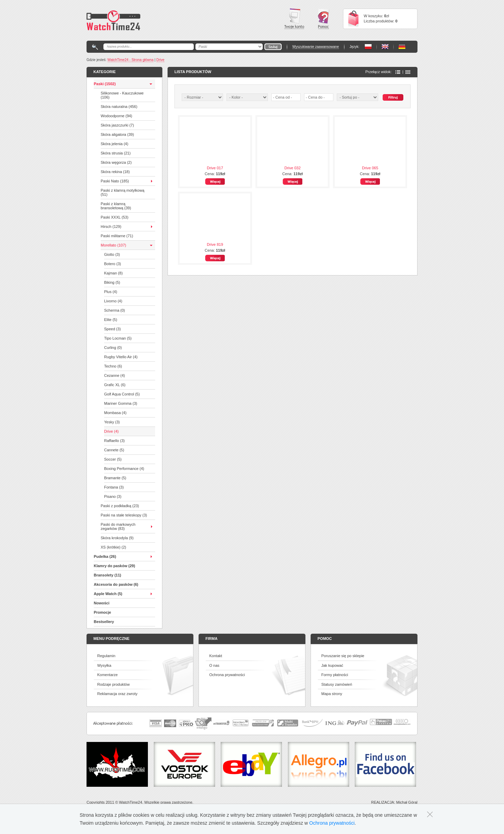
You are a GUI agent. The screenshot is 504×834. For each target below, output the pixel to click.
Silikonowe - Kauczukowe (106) (122, 95)
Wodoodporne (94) (117, 116)
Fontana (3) (114, 487)
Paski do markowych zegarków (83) (118, 526)
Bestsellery (104, 622)
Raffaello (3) (114, 441)
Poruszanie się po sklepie (343, 656)
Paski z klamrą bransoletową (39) (116, 206)
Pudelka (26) (105, 556)
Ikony (408, 72)
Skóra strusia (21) (116, 153)
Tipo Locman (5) (118, 338)
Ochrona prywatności (227, 675)
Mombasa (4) (115, 413)
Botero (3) (113, 264)
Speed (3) (112, 329)
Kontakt (216, 656)
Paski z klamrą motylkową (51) (123, 192)
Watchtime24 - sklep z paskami (113, 20)
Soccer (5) (113, 459)
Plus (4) (111, 292)
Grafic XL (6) (115, 385)
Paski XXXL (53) (114, 217)
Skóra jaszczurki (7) (117, 125)
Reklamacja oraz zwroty (117, 694)
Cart (353, 19)
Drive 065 (370, 168)
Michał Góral (407, 802)
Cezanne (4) (115, 375)
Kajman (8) (113, 273)
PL (368, 47)
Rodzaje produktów (113, 684)
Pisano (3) (113, 496)
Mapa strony (332, 694)
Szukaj (393, 97)
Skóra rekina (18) (115, 172)
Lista (398, 72)
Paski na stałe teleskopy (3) (124, 515)
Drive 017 (215, 168)
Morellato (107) (113, 245)
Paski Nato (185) (115, 181)
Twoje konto (294, 19)
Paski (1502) (105, 84)
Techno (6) (113, 366)
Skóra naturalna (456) (119, 107)
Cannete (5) (114, 450)
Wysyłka (104, 665)
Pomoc (324, 19)
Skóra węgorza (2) (116, 162)
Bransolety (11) (107, 575)
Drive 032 (293, 168)
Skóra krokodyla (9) (117, 538)
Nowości (102, 603)
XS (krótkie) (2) (113, 547)
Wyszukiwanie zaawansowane (316, 47)
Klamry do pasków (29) (114, 566)
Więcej (215, 182)
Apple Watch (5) (108, 594)
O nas (214, 665)
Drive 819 (215, 244)
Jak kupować (332, 665)
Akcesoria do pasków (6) (116, 584)
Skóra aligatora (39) (117, 134)
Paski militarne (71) (117, 236)
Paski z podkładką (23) (120, 506)
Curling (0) (113, 348)
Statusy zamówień (337, 684)
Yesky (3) (112, 422)
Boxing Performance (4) (124, 469)
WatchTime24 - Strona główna (131, 60)
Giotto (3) (112, 254)
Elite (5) (111, 320)
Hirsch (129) (111, 227)
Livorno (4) (113, 301)
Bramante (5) (115, 478)
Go (273, 47)
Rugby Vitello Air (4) (121, 357)
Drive (160, 60)
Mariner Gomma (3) (121, 403)
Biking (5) (112, 282)
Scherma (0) (115, 310)
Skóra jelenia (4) (114, 144)
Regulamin (106, 656)
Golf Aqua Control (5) (122, 394)
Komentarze (107, 675)
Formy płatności (335, 675)
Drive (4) (111, 431)
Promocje (102, 612)
